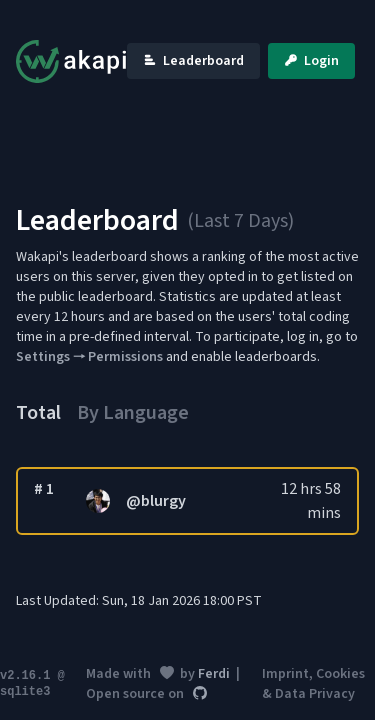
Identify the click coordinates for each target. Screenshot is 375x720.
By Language (133, 413)
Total (38, 413)
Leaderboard (193, 61)
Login (311, 61)
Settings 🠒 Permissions (89, 357)
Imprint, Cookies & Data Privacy (313, 684)
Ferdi (214, 674)
